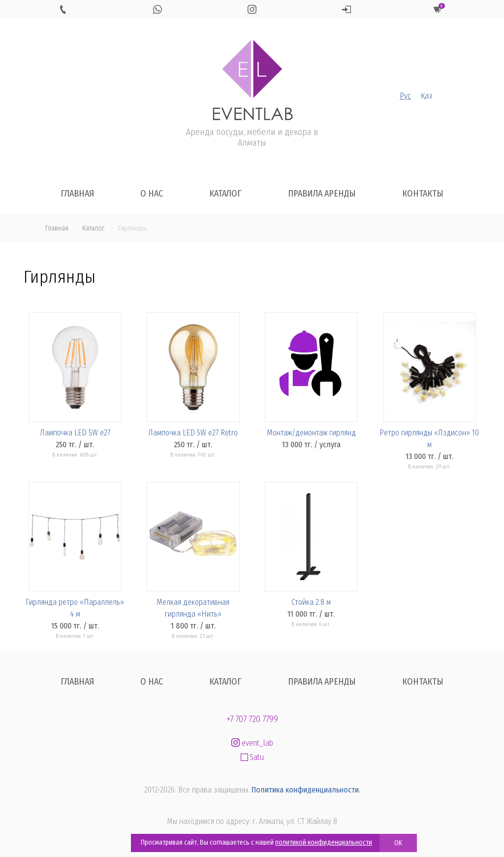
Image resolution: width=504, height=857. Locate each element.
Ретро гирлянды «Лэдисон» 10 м (429, 439)
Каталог (225, 194)
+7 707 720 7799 (252, 719)
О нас (152, 194)
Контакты (423, 194)
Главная (77, 194)
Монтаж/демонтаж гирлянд (311, 433)
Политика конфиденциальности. (306, 790)
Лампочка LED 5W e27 (75, 433)
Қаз (426, 96)
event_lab (252, 743)
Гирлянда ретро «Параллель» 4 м (75, 608)
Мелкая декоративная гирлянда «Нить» (193, 608)
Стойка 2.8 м (311, 602)
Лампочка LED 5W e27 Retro (193, 433)
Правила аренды (322, 194)
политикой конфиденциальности (324, 842)
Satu (252, 757)
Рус (405, 96)
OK (398, 843)
